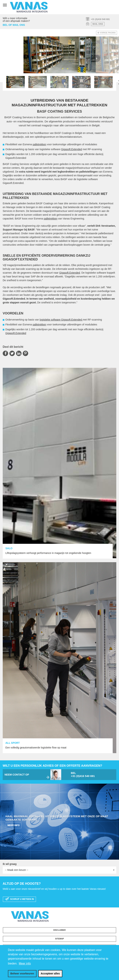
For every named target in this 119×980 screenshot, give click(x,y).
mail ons (98, 24)
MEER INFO (14, 825)
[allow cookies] (50, 974)
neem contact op (17, 775)
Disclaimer (59, 930)
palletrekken (40, 144)
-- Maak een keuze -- (60, 870)
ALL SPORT (13, 743)
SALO (9, 548)
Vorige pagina (108, 33)
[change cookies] (22, 974)
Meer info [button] (25, 963)
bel (92, 775)
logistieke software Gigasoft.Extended (61, 320)
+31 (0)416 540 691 (100, 19)
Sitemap (59, 939)
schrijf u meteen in (19, 899)
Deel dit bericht (13, 347)
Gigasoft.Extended (72, 149)
